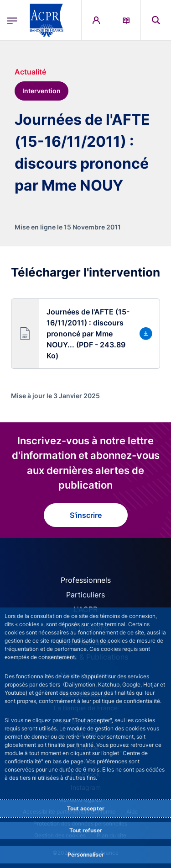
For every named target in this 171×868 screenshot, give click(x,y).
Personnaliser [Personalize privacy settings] (86, 855)
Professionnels (86, 580)
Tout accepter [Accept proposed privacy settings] (86, 808)
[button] (85, 334)
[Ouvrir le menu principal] (12, 20)
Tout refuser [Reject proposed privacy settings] (86, 830)
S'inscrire (86, 515)
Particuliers (85, 595)
